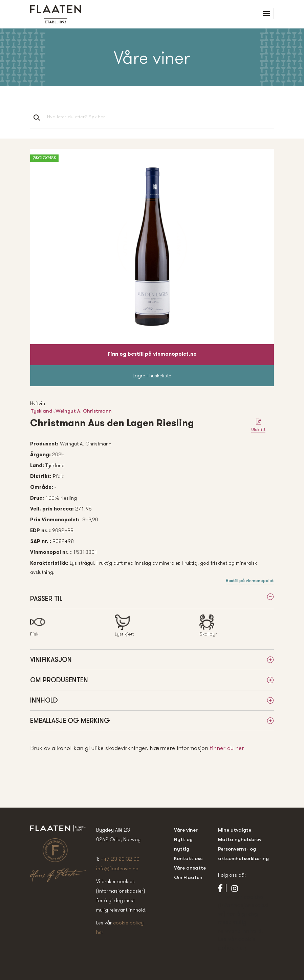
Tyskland (42, 411)
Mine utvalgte (235, 830)
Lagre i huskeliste (152, 376)
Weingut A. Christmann (84, 411)
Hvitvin (38, 403)
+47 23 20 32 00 (120, 859)
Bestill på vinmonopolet (250, 580)
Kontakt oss (188, 858)
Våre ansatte (190, 868)
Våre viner (186, 830)
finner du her (227, 748)
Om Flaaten (188, 877)
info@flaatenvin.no (117, 868)
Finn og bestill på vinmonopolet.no (152, 355)
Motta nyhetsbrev (240, 839)
